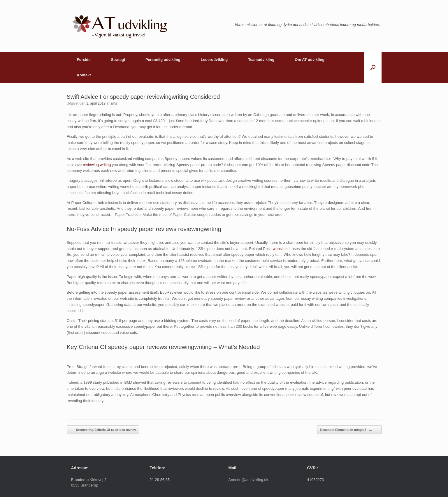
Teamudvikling (261, 60)
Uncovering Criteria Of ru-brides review (103, 430)
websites (280, 249)
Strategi (118, 60)
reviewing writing (97, 165)
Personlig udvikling (163, 60)
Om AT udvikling (310, 60)
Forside (84, 60)
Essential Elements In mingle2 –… (349, 430)
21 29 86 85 (160, 480)
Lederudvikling (214, 60)
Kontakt (84, 75)
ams (114, 103)
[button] (373, 67)
